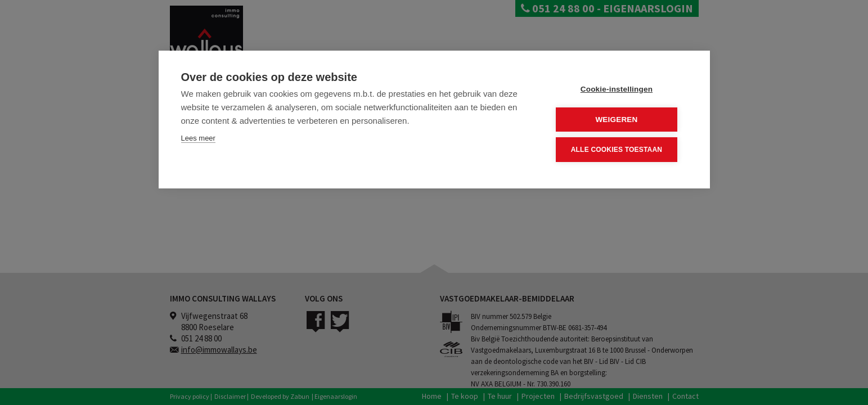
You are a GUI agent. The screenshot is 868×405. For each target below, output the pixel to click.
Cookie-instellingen (619, 89)
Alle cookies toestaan (619, 149)
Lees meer (198, 138)
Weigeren (619, 119)
